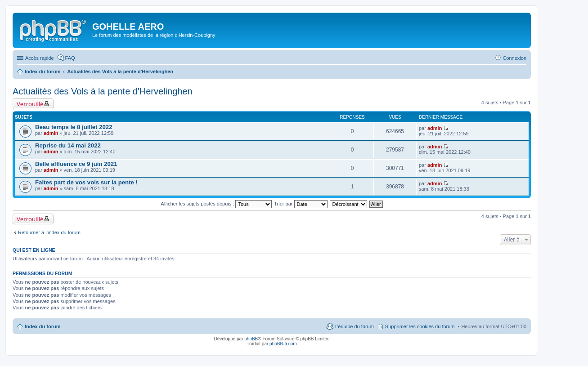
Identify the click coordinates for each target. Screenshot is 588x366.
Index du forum (43, 326)
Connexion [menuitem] (514, 58)
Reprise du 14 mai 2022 (68, 145)
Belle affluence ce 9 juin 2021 (76, 164)
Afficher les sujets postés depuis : (216, 204)
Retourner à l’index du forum (49, 232)
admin (51, 133)
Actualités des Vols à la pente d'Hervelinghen (103, 91)
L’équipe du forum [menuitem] (354, 326)
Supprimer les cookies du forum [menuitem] (420, 326)
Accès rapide (40, 58)
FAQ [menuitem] (70, 58)
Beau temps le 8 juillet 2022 (74, 127)
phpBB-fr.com (283, 344)
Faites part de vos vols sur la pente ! (86, 182)
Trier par (301, 204)
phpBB (251, 339)
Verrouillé (30, 104)
